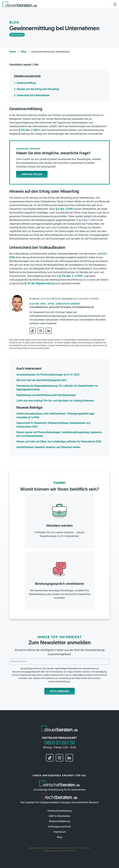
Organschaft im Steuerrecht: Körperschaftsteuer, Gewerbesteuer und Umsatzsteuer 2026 (53, 425)
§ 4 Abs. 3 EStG (64, 209)
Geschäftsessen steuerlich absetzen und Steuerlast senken (48, 447)
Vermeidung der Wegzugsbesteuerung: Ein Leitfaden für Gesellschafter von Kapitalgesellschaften (57, 388)
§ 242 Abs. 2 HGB (28, 130)
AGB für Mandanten (59, 816)
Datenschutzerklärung (59, 681)
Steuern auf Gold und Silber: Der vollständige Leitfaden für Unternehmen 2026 (59, 442)
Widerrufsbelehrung (59, 821)
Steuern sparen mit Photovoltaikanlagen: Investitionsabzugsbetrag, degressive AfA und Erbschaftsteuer (59, 434)
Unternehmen (17, 35)
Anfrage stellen (32, 174)
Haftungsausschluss (59, 827)
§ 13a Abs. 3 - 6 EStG (71, 276)
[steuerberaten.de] (20, 4)
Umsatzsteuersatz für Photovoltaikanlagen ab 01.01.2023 (48, 375)
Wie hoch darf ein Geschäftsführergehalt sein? (42, 380)
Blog (59, 837)
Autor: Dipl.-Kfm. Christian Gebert (55, 304)
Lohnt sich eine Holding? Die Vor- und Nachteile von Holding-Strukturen (55, 401)
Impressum (60, 832)
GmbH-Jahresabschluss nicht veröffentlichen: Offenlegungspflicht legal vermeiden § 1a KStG (55, 416)
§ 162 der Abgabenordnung (39, 283)
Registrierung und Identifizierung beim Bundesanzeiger (46, 395)
